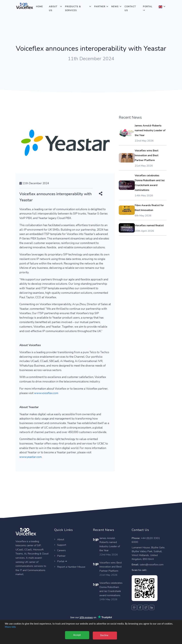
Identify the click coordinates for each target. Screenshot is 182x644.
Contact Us (130, 9)
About (59, 539)
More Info (10, 630)
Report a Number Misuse (70, 567)
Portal (148, 8)
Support (60, 545)
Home (39, 7)
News (115, 7)
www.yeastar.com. (31, 457)
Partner (100, 7)
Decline (105, 635)
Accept (76, 635)
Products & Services (73, 9)
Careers (60, 550)
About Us (53, 9)
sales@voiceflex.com (152, 565)
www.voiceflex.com (46, 393)
